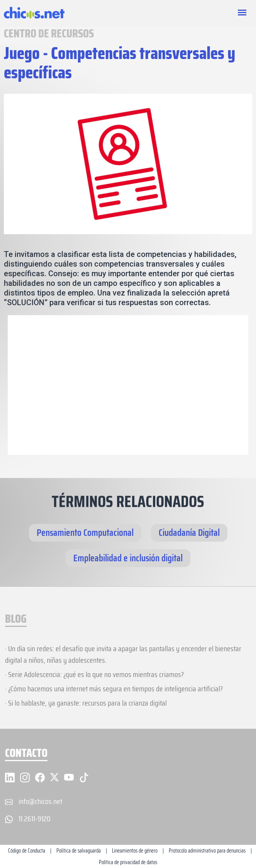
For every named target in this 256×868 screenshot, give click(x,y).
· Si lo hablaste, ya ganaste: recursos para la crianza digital (86, 703)
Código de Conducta (27, 851)
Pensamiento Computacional (85, 533)
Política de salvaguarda (79, 851)
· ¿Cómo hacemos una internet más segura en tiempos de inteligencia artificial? (114, 689)
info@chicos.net (40, 801)
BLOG (16, 619)
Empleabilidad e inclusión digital (128, 558)
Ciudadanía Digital (189, 533)
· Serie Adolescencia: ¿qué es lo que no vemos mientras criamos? (94, 674)
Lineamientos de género (135, 851)
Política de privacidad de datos (128, 862)
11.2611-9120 (35, 819)
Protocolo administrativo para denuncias (207, 851)
